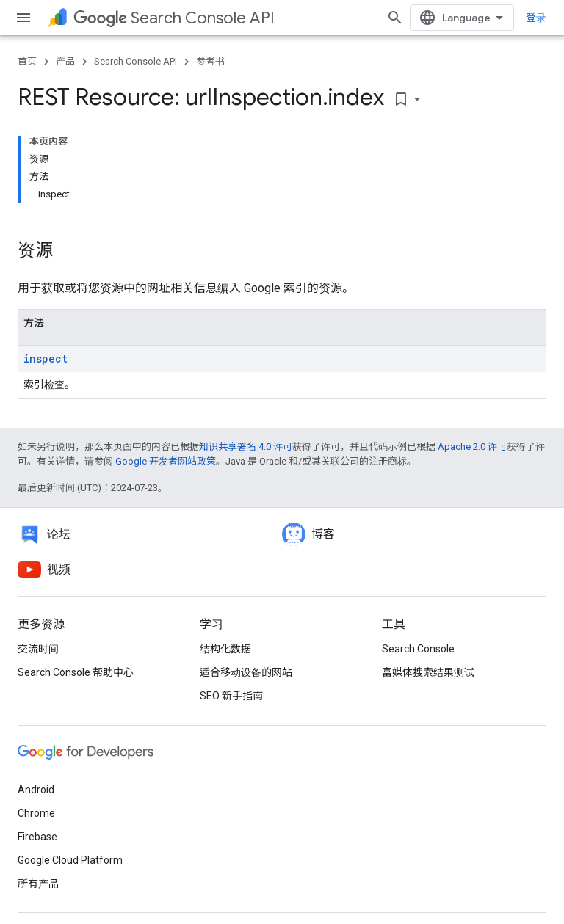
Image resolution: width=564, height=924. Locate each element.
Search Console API (174, 18)
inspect (46, 359)
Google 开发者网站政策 (166, 461)
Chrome (36, 813)
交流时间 (38, 649)
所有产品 (38, 884)
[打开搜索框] (395, 18)
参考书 (210, 61)
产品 (65, 61)
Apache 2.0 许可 (472, 447)
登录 (536, 18)
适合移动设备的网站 (246, 672)
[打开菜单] (23, 18)
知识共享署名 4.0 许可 (246, 447)
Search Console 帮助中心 (76, 672)
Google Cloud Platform (70, 860)
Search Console (418, 649)
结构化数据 (225, 649)
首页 (27, 61)
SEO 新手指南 (231, 696)
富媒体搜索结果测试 (428, 672)
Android (36, 790)
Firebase (37, 837)
